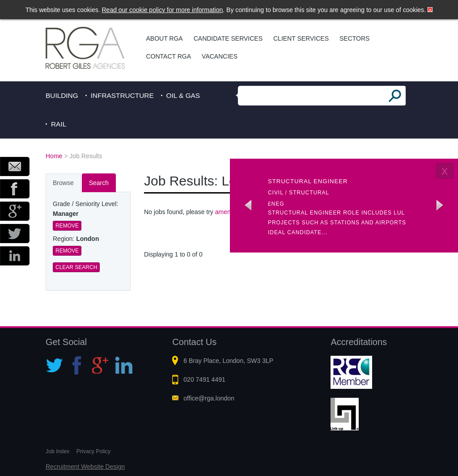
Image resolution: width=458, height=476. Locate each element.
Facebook (15, 189)
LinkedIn (15, 256)
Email (15, 166)
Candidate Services (228, 38)
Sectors (354, 38)
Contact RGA (169, 56)
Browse (63, 183)
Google (15, 211)
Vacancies (220, 56)
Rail (59, 124)
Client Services (301, 38)
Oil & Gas (183, 95)
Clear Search (76, 267)
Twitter (15, 234)
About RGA (165, 38)
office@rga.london (209, 398)
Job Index (57, 451)
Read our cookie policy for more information (163, 10)
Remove (67, 226)
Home (54, 156)
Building (62, 95)
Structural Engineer (308, 181)
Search (99, 183)
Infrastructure (122, 95)
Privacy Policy (93, 451)
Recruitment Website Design (85, 467)
